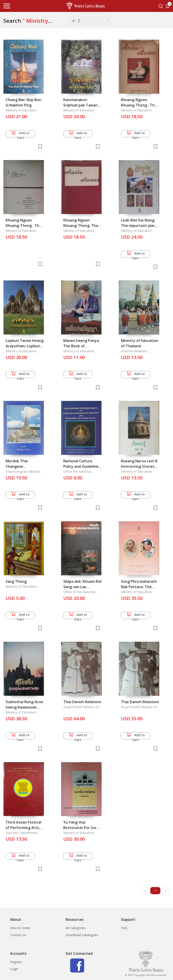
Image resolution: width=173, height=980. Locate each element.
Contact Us (18, 935)
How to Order (20, 928)
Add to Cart (20, 134)
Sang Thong (16, 581)
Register (16, 962)
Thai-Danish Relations (82, 702)
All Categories (76, 928)
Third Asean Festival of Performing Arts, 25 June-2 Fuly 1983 (23, 828)
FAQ (124, 928)
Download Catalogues (82, 935)
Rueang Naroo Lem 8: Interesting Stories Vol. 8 (139, 466)
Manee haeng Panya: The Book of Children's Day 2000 (81, 346)
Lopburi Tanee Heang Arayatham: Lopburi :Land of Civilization (25, 346)
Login (14, 969)
